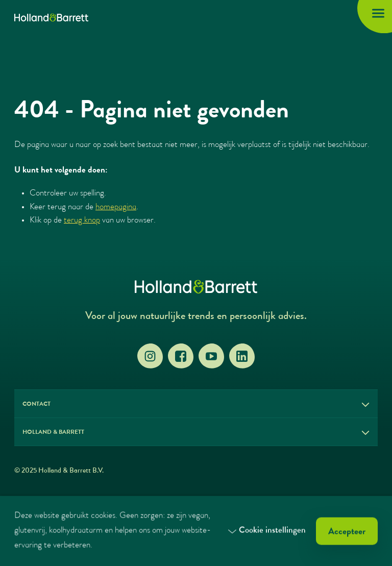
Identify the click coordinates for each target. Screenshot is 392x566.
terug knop (82, 221)
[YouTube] (211, 356)
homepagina (116, 207)
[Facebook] (181, 356)
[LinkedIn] (242, 356)
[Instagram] (150, 356)
